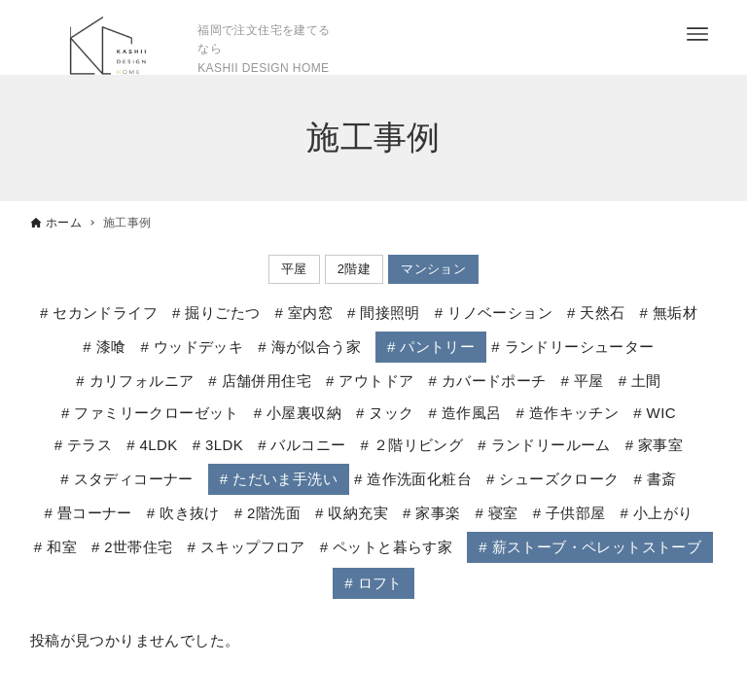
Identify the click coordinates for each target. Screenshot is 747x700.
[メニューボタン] (697, 34)
